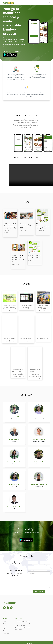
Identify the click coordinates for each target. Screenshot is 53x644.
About (5, 624)
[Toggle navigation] (49, 3)
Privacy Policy (6, 633)
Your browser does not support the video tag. (31, 175)
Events (5, 628)
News (4, 626)
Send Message (39, 591)
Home (5, 621)
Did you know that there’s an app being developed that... (43, 226)
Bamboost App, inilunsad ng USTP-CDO (26, 226)
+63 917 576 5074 (20, 625)
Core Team (6, 631)
